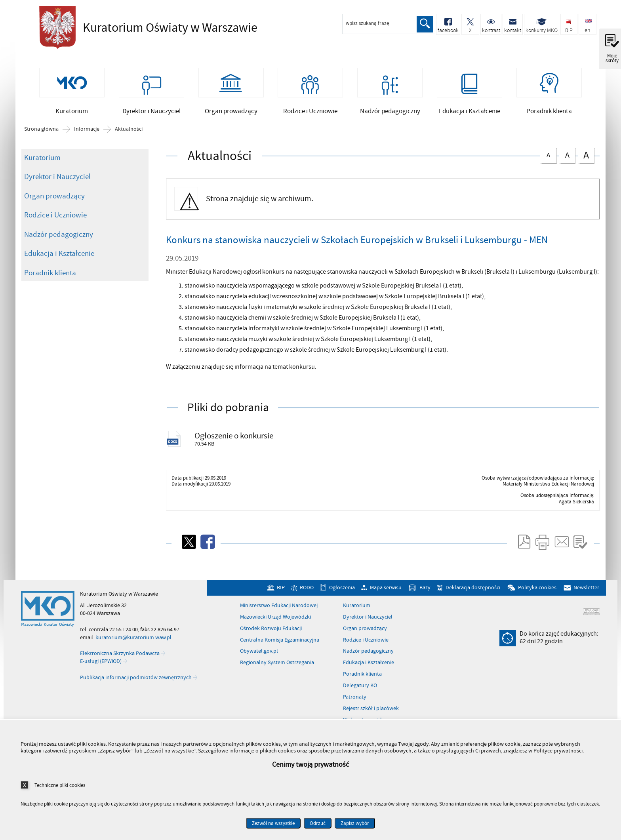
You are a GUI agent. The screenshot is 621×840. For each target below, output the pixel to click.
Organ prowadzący (54, 198)
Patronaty (355, 699)
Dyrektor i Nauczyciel (57, 178)
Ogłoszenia (342, 590)
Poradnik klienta (50, 274)
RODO (307, 590)
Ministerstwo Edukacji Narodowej (279, 608)
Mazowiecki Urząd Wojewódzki (275, 619)
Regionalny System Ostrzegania (277, 665)
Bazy (425, 590)
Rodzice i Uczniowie (55, 217)
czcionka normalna (548, 155)
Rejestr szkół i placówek (371, 711)
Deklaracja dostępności (473, 590)
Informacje (87, 131)
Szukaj (425, 24)
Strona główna (41, 131)
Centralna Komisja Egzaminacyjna (280, 642)
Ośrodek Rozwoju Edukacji (271, 631)
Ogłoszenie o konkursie (235, 437)
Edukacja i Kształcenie (59, 255)
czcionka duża (586, 157)
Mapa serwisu (386, 590)
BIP (281, 590)
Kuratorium (42, 159)
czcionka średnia (567, 156)
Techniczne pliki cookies (60, 785)
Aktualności (129, 131)
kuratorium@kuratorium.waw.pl (133, 640)
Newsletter (586, 590)
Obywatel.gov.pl (259, 654)
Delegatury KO (360, 688)
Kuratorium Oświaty (146, 28)
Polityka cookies (537, 590)
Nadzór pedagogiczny (59, 236)
